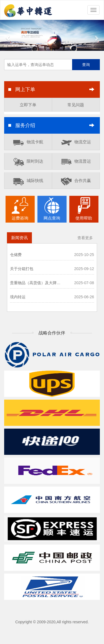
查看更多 (85, 238)
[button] (8, 35)
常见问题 (76, 105)
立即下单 (28, 105)
